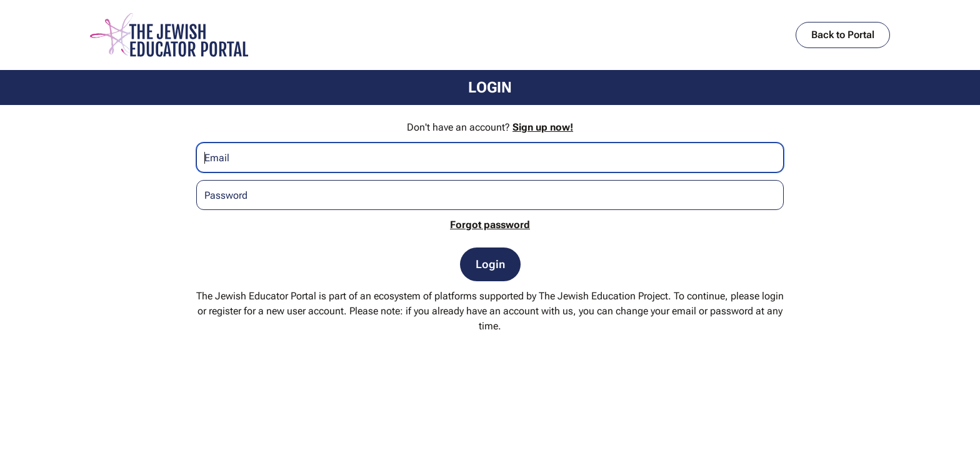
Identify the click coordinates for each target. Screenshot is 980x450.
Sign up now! (543, 127)
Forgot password (490, 225)
